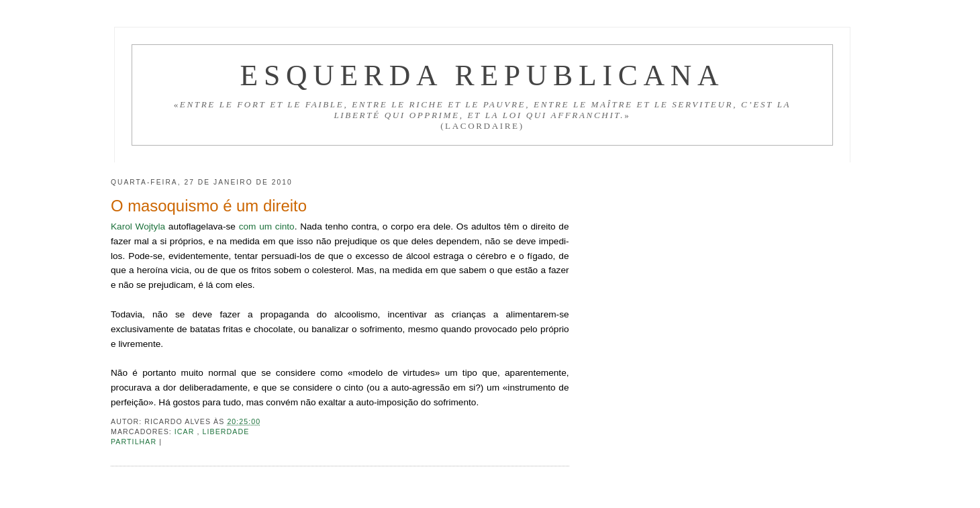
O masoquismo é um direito (209, 206)
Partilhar (135, 442)
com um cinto (267, 226)
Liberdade (226, 431)
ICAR (186, 431)
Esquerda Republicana (482, 75)
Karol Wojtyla (138, 226)
